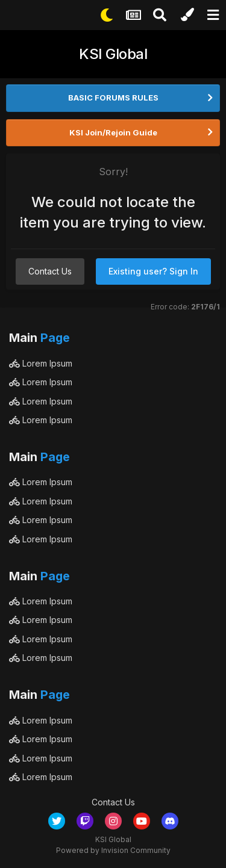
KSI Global (113, 54)
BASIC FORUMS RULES (113, 98)
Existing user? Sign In (153, 271)
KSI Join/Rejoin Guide (113, 132)
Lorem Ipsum (41, 363)
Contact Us (50, 271)
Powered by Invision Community (113, 850)
